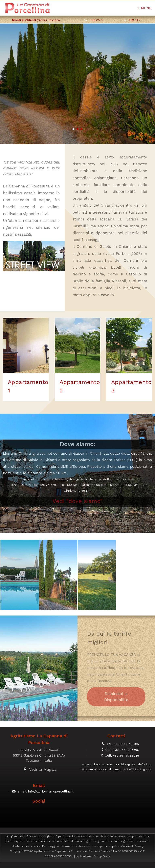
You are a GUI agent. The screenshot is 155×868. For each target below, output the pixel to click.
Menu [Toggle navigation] (145, 8)
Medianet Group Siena (95, 856)
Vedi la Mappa (43, 769)
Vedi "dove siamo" (77, 501)
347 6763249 (132, 769)
